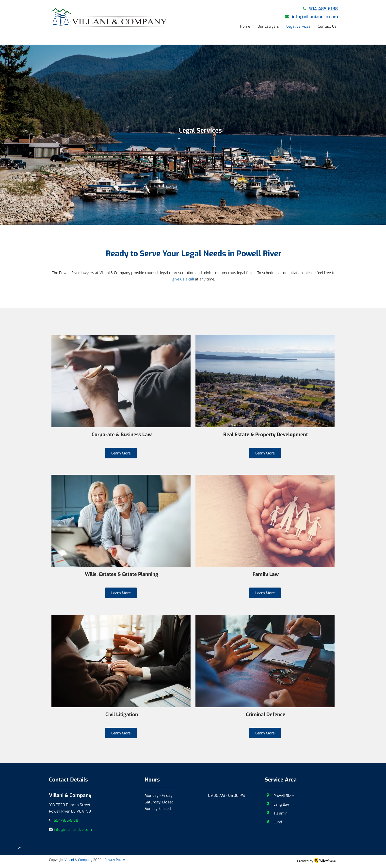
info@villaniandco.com (315, 17)
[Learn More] (121, 453)
